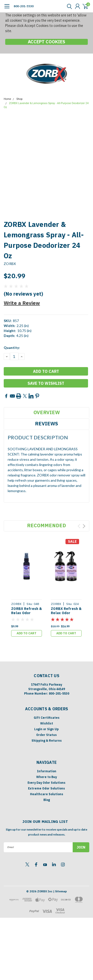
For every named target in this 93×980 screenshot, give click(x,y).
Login (38, 729)
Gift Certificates (47, 718)
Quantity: (12, 348)
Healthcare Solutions (47, 794)
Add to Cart (27, 633)
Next (84, 526)
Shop (19, 99)
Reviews (46, 424)
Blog (47, 800)
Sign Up (53, 729)
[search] (68, 6)
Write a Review (22, 303)
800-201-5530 (24, 6)
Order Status (46, 735)
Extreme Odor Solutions (46, 788)
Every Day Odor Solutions (46, 783)
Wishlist (47, 723)
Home (7, 99)
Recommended (46, 525)
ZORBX (10, 264)
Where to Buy (46, 777)
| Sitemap (60, 891)
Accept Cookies (46, 42)
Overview (47, 412)
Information (47, 771)
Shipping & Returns (47, 741)
